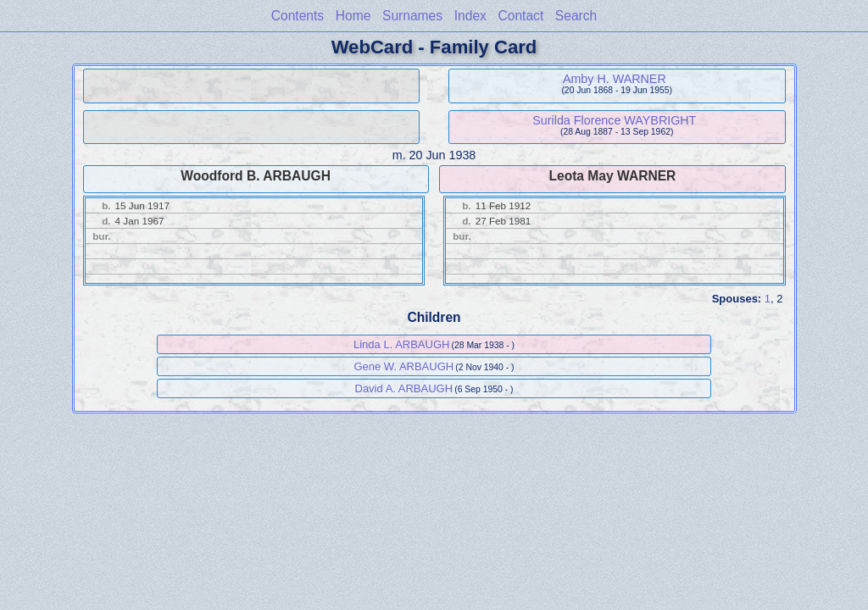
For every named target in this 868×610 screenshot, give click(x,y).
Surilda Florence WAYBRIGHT (614, 120)
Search (576, 16)
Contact (520, 16)
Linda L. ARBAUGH (401, 344)
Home (353, 16)
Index (470, 16)
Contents (298, 16)
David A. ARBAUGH (404, 388)
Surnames (412, 16)
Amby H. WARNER (615, 79)
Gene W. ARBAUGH (403, 366)
